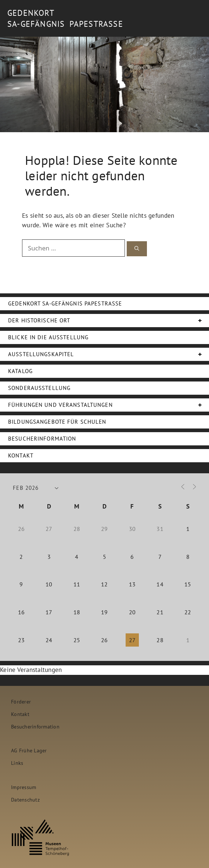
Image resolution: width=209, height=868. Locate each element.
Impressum (24, 787)
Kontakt (21, 455)
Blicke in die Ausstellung (48, 337)
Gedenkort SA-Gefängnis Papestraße (65, 303)
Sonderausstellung (39, 388)
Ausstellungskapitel (109, 354)
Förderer (21, 701)
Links (17, 763)
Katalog (20, 371)
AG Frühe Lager (29, 750)
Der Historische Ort (109, 321)
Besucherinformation (42, 439)
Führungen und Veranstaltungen (109, 405)
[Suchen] (137, 249)
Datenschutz (25, 800)
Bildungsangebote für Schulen (57, 422)
